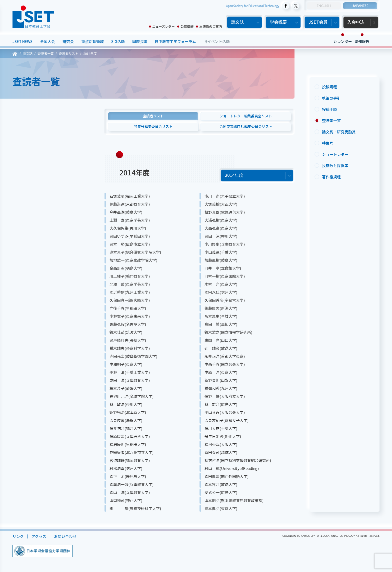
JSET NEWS (22, 41)
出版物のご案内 (211, 26)
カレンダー (343, 41)
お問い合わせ (65, 536)
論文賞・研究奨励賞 (339, 132)
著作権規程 (331, 177)
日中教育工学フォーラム (175, 41)
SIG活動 (118, 41)
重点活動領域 (92, 41)
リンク (18, 536)
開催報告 (362, 41)
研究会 (68, 41)
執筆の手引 (331, 98)
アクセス (39, 536)
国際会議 (140, 41)
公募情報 (187, 26)
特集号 (328, 143)
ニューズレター (163, 26)
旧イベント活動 (217, 41)
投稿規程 (329, 87)
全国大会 (47, 41)
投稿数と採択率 (335, 166)
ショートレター (335, 154)
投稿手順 (329, 109)
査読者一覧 (331, 120)
